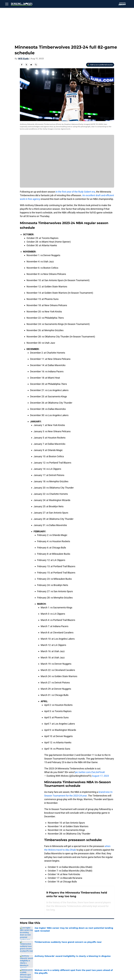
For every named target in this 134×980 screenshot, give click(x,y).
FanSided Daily (31, 954)
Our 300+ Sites (103, 949)
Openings (50, 949)
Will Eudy (23, 59)
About (27, 949)
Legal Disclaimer (54, 959)
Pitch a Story (52, 954)
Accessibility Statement (79, 959)
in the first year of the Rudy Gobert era (75, 192)
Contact (71, 949)
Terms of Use (102, 954)
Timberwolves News (38, 931)
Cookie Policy (30, 959)
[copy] (36, 65)
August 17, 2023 (100, 776)
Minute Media (17, 970)
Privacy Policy (74, 954)
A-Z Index (100, 959)
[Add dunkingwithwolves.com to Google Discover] (100, 65)
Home (23, 931)
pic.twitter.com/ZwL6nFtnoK (90, 772)
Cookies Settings (32, 964)
